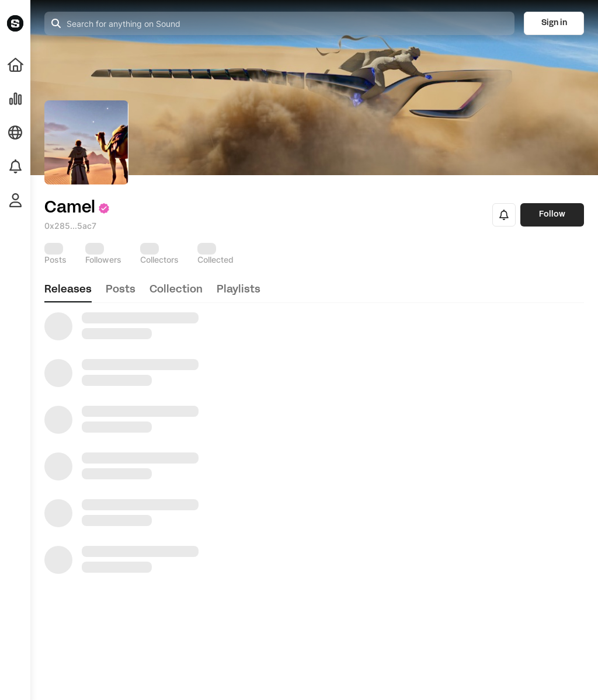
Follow (552, 215)
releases (68, 290)
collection (176, 290)
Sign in (554, 23)
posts (121, 290)
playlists (239, 290)
